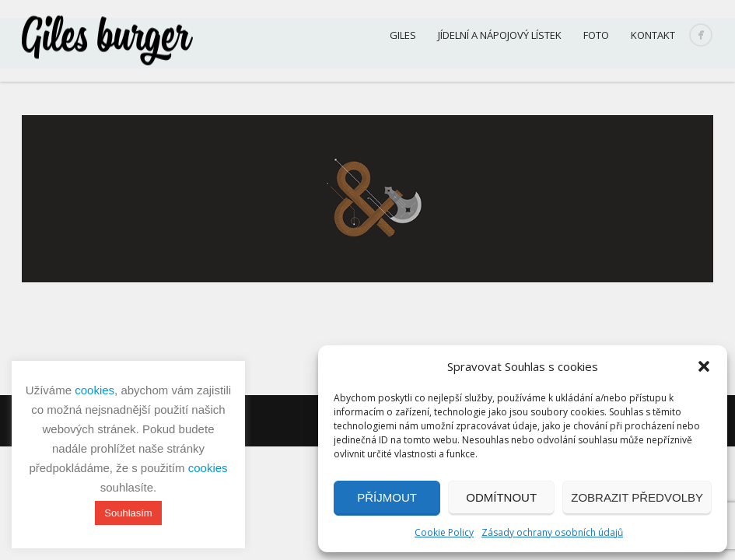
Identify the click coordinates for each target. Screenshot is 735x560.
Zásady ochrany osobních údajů (552, 532)
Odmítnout (501, 497)
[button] (704, 366)
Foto (596, 35)
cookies (94, 390)
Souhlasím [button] (128, 513)
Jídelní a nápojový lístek (500, 35)
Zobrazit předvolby (637, 497)
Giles (403, 35)
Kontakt (653, 35)
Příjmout (387, 497)
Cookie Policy (444, 532)
